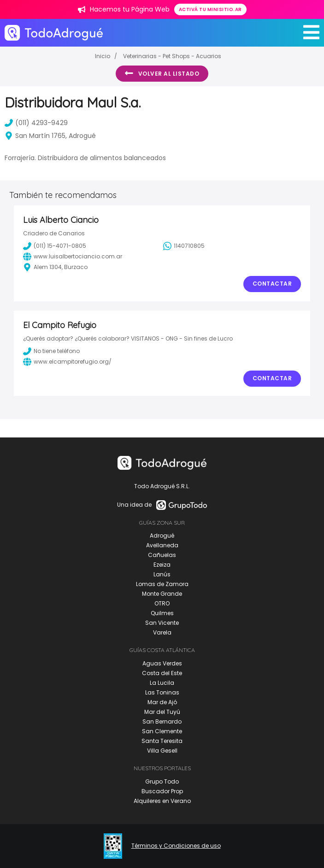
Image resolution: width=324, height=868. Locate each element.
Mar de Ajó (162, 702)
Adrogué (162, 536)
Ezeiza (162, 565)
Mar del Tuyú (162, 712)
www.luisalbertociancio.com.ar (73, 257)
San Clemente (162, 731)
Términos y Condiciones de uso (176, 846)
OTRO (162, 603)
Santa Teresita (162, 741)
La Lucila (162, 683)
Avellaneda (162, 545)
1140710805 (184, 246)
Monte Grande (162, 594)
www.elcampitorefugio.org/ (67, 362)
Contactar (272, 284)
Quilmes (162, 613)
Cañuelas (162, 555)
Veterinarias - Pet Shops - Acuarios (172, 56)
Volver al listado (162, 73)
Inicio (103, 56)
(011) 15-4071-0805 (55, 246)
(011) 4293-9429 (36, 123)
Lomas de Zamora (162, 584)
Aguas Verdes (162, 663)
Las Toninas (162, 692)
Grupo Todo (162, 781)
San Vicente (162, 623)
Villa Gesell (162, 751)
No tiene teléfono (51, 351)
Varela (162, 632)
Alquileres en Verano (162, 801)
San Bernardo (162, 721)
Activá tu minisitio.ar (210, 9)
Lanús (162, 574)
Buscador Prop (162, 791)
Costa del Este (162, 673)
